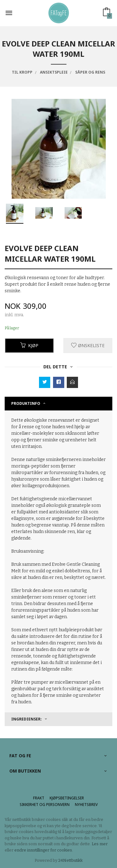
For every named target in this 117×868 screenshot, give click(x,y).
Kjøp (29, 345)
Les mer (100, 844)
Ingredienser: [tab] (27, 719)
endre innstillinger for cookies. (44, 850)
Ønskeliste (88, 345)
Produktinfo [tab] (26, 403)
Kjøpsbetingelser (67, 798)
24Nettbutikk (71, 860)
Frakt (39, 798)
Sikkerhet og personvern (45, 805)
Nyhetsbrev (86, 805)
